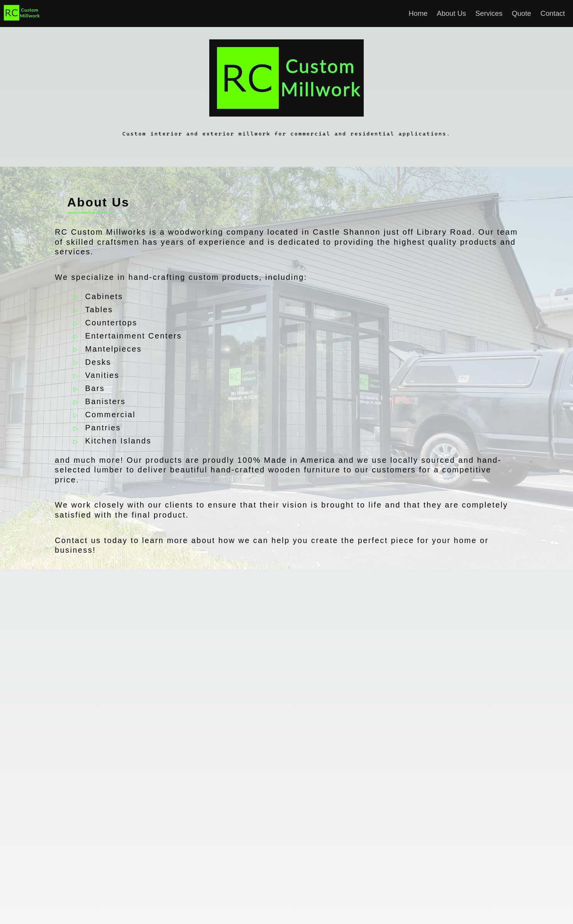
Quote (522, 13)
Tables (99, 310)
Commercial (110, 415)
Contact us (78, 540)
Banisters (105, 401)
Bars (95, 388)
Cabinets (104, 296)
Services (489, 13)
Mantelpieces (113, 349)
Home (418, 13)
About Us (451, 13)
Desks (98, 362)
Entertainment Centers (133, 336)
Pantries (103, 428)
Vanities (102, 375)
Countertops (111, 323)
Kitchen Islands (118, 441)
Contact (553, 13)
